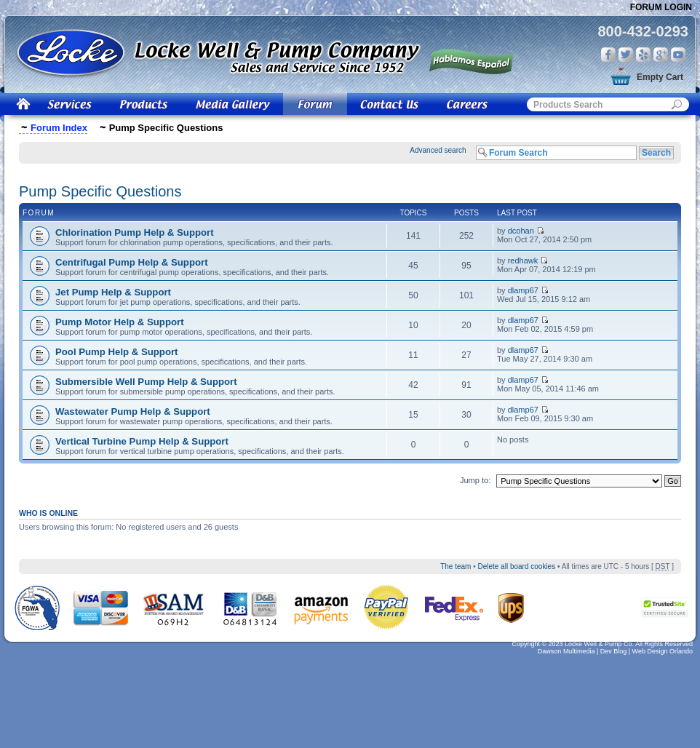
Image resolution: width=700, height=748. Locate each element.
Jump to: (475, 480)
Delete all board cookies (516, 566)
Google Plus (661, 55)
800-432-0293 (643, 31)
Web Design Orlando (663, 651)
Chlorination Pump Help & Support (135, 232)
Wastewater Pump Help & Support (133, 411)
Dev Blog (614, 651)
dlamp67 (523, 290)
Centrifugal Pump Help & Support (132, 262)
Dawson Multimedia (566, 651)
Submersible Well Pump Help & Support (146, 382)
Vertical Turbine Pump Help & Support (142, 441)
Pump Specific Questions (100, 191)
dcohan (521, 231)
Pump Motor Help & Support (120, 322)
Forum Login (661, 7)
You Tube (678, 55)
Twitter (626, 55)
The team (456, 566)
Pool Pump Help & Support (117, 352)
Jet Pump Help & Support (113, 292)
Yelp (643, 55)
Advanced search (438, 150)
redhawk (523, 260)
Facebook (608, 55)
